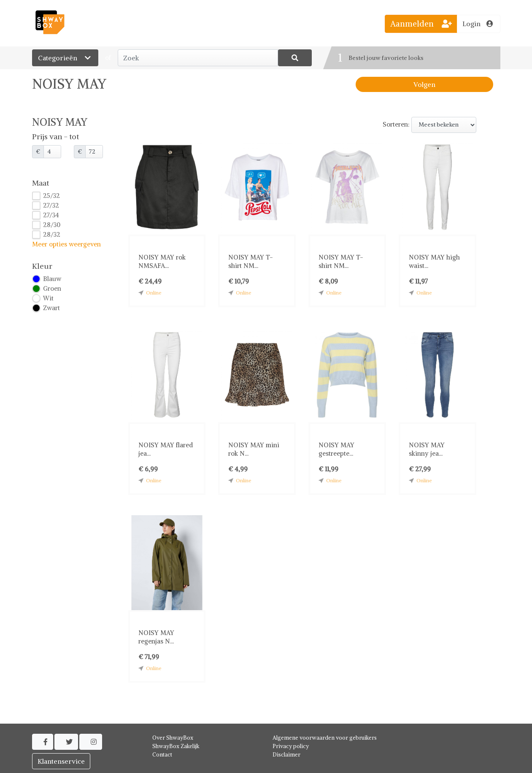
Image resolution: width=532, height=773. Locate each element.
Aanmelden (421, 24)
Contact (162, 755)
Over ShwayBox (173, 738)
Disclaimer (286, 755)
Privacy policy (291, 746)
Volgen (424, 84)
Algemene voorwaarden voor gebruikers (325, 738)
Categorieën (65, 58)
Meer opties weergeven (66, 244)
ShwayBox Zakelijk (176, 746)
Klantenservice (61, 761)
